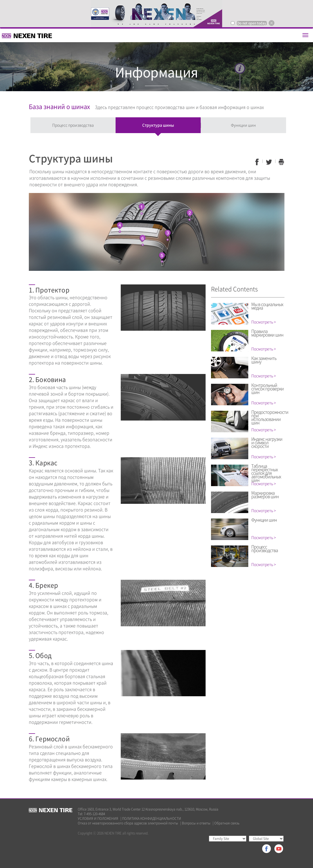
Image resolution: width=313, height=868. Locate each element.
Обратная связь (227, 823)
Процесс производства (73, 125)
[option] (156, 14)
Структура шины (158, 125)
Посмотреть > (264, 322)
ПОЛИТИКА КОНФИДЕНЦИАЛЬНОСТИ (152, 819)
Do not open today (252, 23)
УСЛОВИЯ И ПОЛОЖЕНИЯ (98, 819)
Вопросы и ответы (196, 823)
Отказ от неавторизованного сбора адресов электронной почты (128, 823)
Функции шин (243, 125)
